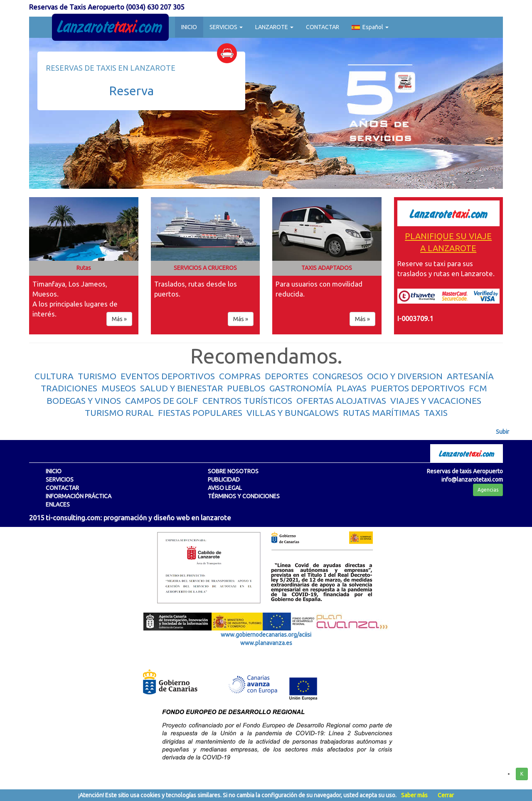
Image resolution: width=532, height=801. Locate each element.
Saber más (414, 795)
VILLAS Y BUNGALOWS (293, 413)
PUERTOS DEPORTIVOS (418, 388)
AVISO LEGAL (225, 488)
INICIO (189, 27)
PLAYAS (351, 388)
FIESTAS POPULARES (200, 413)
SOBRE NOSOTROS (233, 471)
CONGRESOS (338, 376)
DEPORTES (287, 376)
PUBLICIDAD (224, 480)
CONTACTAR (323, 27)
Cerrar (446, 795)
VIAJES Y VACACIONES (436, 400)
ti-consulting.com (73, 518)
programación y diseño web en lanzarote (167, 518)
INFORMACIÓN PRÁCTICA (79, 496)
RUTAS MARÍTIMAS (381, 413)
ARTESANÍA (470, 376)
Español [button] (370, 27)
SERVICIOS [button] (226, 27)
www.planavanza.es (266, 643)
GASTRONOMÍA (301, 388)
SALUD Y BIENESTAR (181, 388)
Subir (502, 432)
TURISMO (97, 376)
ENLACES (58, 504)
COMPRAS (240, 376)
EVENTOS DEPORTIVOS (168, 376)
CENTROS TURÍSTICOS (247, 400)
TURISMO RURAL (119, 413)
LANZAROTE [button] (274, 27)
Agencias (488, 490)
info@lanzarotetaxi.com (472, 480)
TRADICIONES (69, 388)
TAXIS (436, 413)
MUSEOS (119, 388)
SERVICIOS (60, 480)
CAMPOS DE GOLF (162, 400)
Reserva (131, 91)
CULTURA (54, 376)
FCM (478, 388)
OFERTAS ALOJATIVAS (341, 400)
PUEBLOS (246, 388)
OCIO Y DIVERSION (405, 376)
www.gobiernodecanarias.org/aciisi (266, 635)
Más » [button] (119, 319)
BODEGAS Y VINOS (84, 400)
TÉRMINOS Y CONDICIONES (244, 496)
